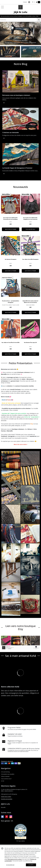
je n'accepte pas (10, 865)
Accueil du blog (5, 772)
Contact (25, 2)
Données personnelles (7, 799)
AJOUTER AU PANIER (11, 229)
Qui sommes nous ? (6, 779)
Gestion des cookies (6, 797)
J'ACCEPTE (31, 865)
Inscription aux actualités (8, 774)
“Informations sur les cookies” (15, 859)
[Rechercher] (39, 20)
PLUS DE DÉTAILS (30, 229)
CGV (3, 781)
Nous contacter (5, 776)
